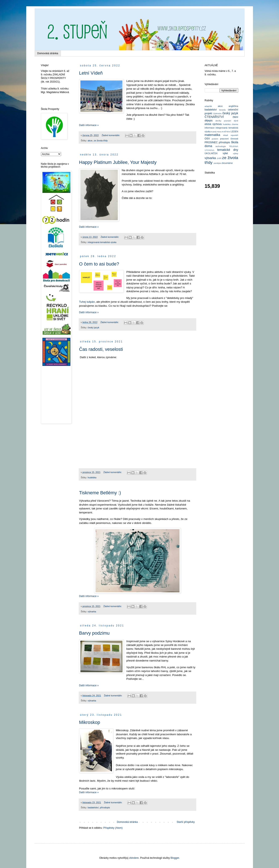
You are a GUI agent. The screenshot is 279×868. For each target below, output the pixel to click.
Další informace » (89, 125)
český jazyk (94, 327)
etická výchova (213, 124)
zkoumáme (227, 163)
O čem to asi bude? (99, 264)
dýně (236, 121)
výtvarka (92, 612)
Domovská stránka (48, 53)
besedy (222, 110)
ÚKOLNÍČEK (211, 153)
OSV (207, 139)
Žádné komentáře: (111, 135)
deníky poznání (223, 121)
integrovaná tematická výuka (102, 242)
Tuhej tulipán (87, 302)
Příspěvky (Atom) (113, 828)
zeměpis (217, 163)
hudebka (92, 477)
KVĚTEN (226, 132)
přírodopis (105, 808)
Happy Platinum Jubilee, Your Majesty (118, 162)
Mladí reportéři (231, 135)
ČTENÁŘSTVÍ (214, 117)
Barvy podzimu (94, 633)
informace (210, 128)
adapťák (208, 106)
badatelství (93, 808)
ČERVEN (217, 114)
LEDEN (234, 132)
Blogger (175, 858)
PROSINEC (211, 142)
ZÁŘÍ (219, 158)
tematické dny (228, 150)
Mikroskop (90, 722)
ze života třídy (101, 141)
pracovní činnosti (229, 139)
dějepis (209, 121)
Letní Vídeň (91, 73)
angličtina (233, 106)
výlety (236, 153)
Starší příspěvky (186, 822)
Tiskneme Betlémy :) (100, 493)
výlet (225, 153)
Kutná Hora (216, 132)
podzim (215, 139)
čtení (235, 117)
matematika (212, 135)
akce (90, 141)
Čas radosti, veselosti (101, 349)
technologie (221, 146)
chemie (235, 124)
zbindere (134, 858)
